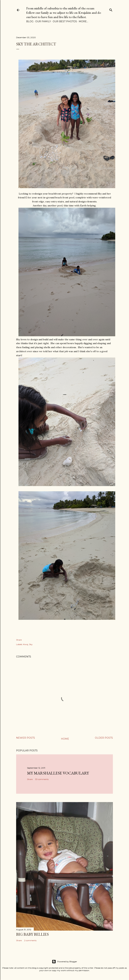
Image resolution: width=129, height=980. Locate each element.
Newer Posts (26, 738)
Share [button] (19, 640)
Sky (31, 644)
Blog (30, 21)
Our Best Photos (65, 21)
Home (65, 739)
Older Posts (104, 738)
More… (83, 21)
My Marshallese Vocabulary (58, 773)
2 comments (30, 940)
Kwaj (26, 644)
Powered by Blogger (64, 962)
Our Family (43, 21)
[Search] (111, 9)
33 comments (42, 779)
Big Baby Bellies (32, 934)
